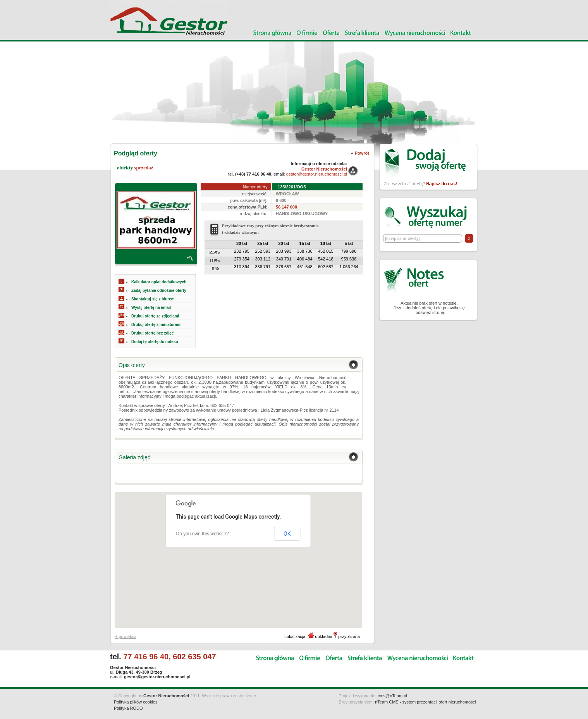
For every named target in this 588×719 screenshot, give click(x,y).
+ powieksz (126, 636)
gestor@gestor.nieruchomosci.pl (317, 174)
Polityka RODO (128, 708)
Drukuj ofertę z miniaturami (156, 325)
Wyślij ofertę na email (151, 308)
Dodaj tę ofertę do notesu (155, 342)
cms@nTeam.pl (392, 696)
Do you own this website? (203, 534)
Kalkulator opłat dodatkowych (159, 282)
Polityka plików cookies (136, 702)
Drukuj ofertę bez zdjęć (152, 333)
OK (287, 534)
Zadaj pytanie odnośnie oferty (159, 291)
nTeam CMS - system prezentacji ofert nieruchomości (425, 702)
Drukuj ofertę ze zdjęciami (155, 316)
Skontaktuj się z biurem (153, 299)
